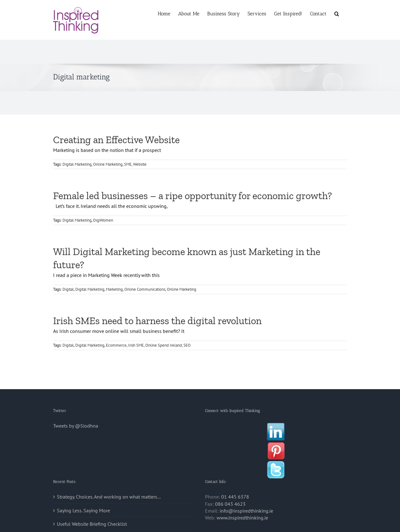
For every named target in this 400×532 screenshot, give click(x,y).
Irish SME (136, 345)
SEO (187, 345)
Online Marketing (108, 164)
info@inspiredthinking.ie (246, 511)
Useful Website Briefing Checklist (92, 524)
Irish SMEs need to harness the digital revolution (157, 321)
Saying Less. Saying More (83, 510)
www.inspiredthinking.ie (242, 518)
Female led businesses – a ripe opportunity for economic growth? (192, 196)
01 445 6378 (235, 497)
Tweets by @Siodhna (76, 426)
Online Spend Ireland (164, 345)
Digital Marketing (77, 164)
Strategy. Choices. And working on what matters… (109, 497)
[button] (337, 13)
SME (128, 164)
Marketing (114, 289)
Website (140, 164)
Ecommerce (116, 345)
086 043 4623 (230, 504)
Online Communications (145, 289)
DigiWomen (103, 220)
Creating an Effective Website (116, 140)
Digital (68, 289)
